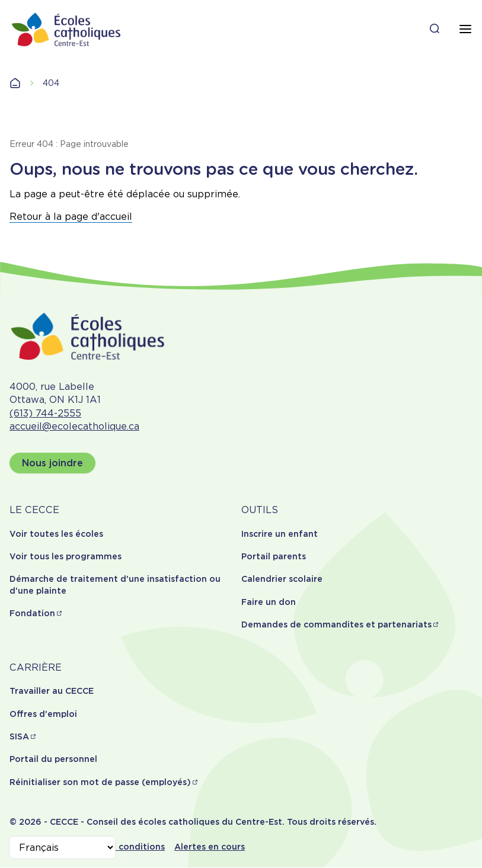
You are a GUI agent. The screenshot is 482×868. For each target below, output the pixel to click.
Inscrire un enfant (280, 534)
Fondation (32, 613)
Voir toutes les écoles (56, 534)
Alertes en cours (210, 847)
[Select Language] (62, 848)
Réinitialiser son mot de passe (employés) (100, 782)
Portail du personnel (53, 759)
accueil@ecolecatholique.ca (74, 426)
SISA (19, 736)
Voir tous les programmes (66, 556)
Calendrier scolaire (282, 579)
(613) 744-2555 (45, 413)
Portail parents (274, 556)
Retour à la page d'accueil (71, 217)
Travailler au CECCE (52, 691)
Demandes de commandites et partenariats (336, 624)
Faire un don (269, 602)
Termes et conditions (119, 847)
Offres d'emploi (43, 714)
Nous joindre (52, 463)
